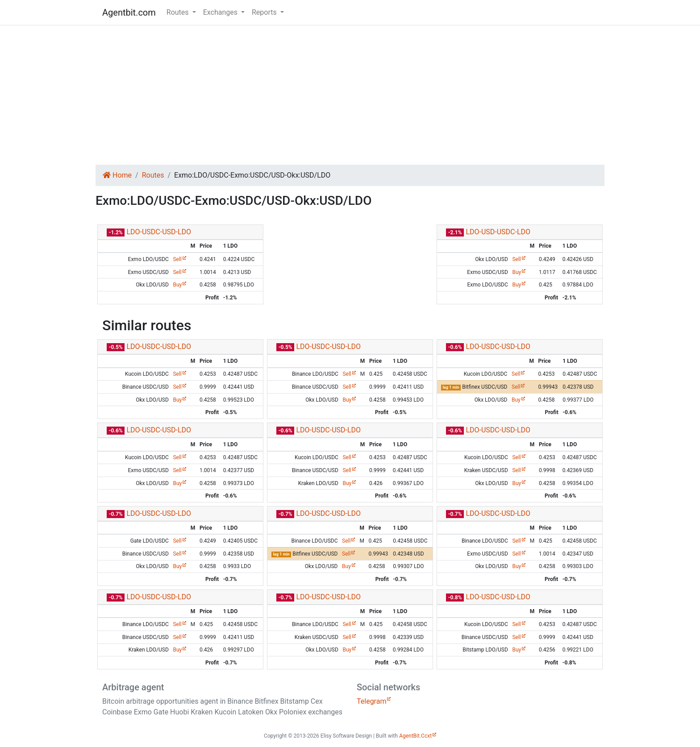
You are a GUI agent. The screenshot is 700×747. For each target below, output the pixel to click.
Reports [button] (265, 12)
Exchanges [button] (221, 12)
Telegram (371, 701)
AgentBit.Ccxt (415, 736)
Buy (177, 285)
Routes (153, 175)
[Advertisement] (350, 95)
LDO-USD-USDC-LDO (498, 232)
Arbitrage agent (133, 687)
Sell (177, 259)
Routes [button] (179, 12)
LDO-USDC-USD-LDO (159, 232)
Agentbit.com (129, 12)
